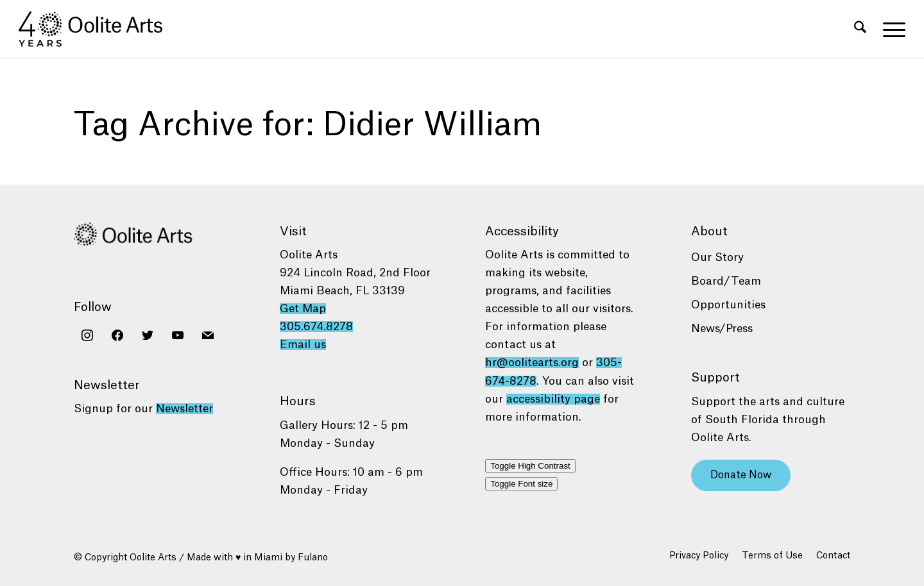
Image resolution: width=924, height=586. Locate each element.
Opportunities (728, 305)
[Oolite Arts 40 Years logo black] (98, 29)
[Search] (860, 29)
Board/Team (726, 281)
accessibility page (553, 399)
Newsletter (184, 409)
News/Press (722, 329)
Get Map (303, 309)
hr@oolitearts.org (532, 363)
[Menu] (890, 29)
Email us (303, 345)
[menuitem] (860, 29)
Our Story (717, 257)
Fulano (313, 558)
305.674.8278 (316, 327)
